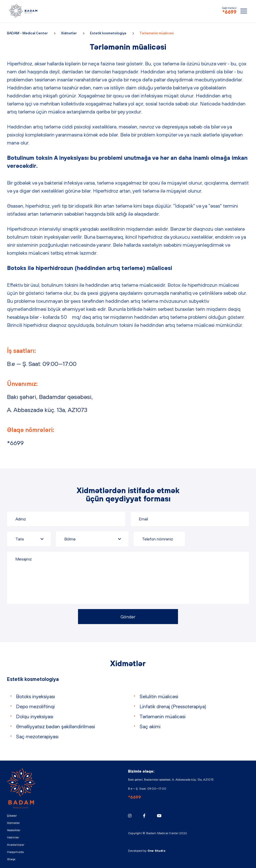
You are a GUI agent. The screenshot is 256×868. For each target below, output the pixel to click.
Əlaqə (11, 859)
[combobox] (92, 539)
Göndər (128, 617)
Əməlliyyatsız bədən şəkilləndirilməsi (55, 726)
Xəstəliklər (14, 830)
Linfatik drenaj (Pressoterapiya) (173, 706)
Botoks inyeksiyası (35, 696)
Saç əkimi (150, 726)
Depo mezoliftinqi (35, 706)
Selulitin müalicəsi (159, 696)
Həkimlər (13, 837)
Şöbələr (12, 816)
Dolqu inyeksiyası (35, 716)
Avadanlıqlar (16, 845)
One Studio (156, 851)
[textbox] (92, 539)
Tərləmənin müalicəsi (162, 716)
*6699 (229, 12)
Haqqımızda (15, 852)
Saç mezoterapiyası (37, 736)
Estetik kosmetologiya (108, 33)
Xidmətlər (69, 33)
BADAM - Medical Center (23, 11)
